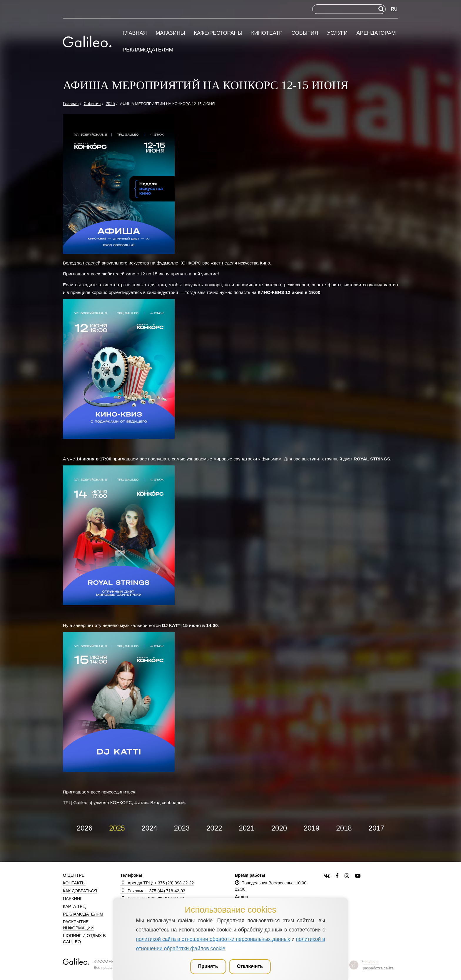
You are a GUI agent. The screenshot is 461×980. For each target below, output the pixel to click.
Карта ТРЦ (74, 906)
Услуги (337, 33)
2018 (344, 828)
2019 (311, 828)
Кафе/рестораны (218, 33)
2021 (247, 828)
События (305, 33)
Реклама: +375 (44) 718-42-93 (153, 891)
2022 (214, 828)
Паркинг (73, 899)
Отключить (250, 966)
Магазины (170, 33)
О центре (74, 875)
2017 (376, 828)
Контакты (74, 883)
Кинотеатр (267, 33)
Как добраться (80, 891)
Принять (208, 966)
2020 (279, 828)
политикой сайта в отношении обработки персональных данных (213, 939)
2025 (117, 828)
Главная (135, 33)
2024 (150, 828)
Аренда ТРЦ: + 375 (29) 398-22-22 (157, 883)
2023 (182, 828)
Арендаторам (376, 33)
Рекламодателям (148, 50)
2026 (85, 828)
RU (394, 9)
